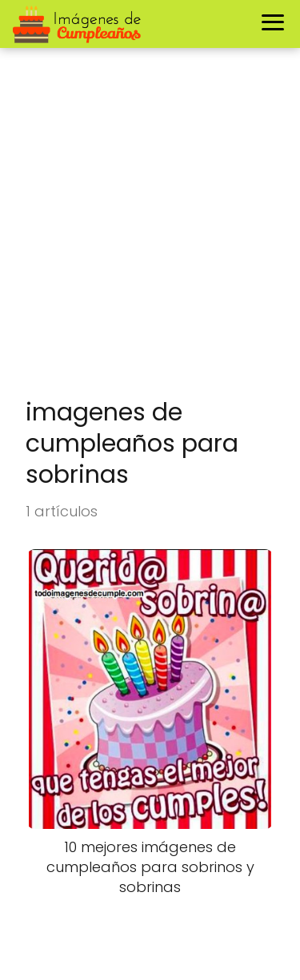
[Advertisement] (150, 231)
